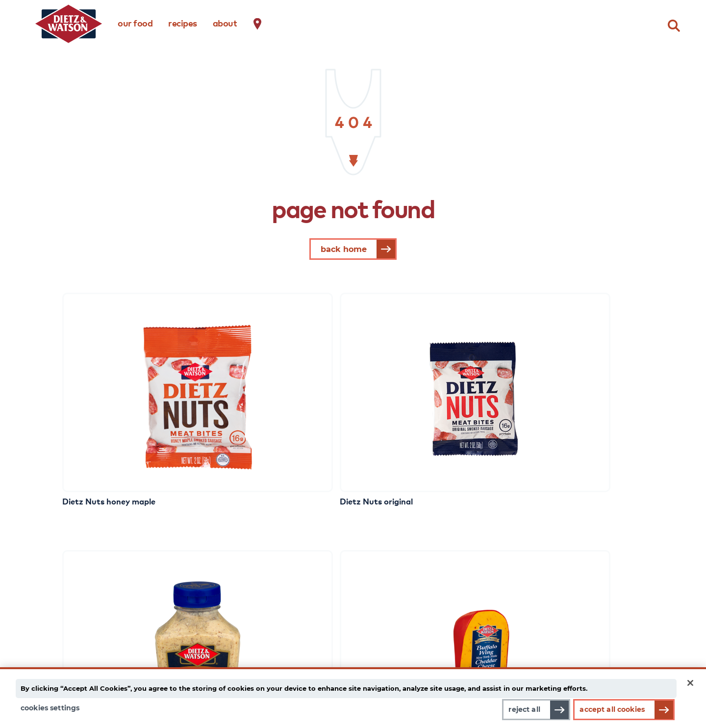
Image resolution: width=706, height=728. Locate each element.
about (225, 23)
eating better (260, 608)
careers (544, 595)
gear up (250, 567)
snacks (72, 608)
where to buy (554, 553)
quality (395, 581)
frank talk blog (263, 595)
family (394, 608)
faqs (538, 581)
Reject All (518, 709)
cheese (72, 581)
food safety (405, 622)
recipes (183, 23)
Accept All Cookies (612, 709)
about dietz (404, 553)
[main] (353, 695)
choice (394, 567)
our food (135, 23)
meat (69, 567)
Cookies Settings (50, 708)
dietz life (252, 553)
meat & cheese (87, 553)
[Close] (690, 678)
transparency (408, 595)
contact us (549, 567)
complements (84, 595)
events (248, 622)
